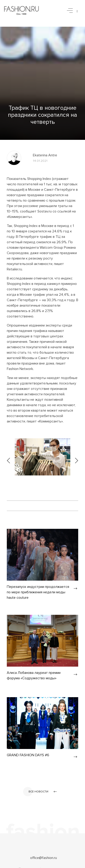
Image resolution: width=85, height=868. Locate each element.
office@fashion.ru (44, 858)
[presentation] (9, 457)
